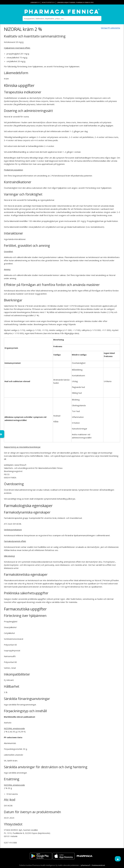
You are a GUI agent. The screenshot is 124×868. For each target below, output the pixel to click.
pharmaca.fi (86, 865)
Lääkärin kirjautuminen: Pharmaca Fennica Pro (75, 2)
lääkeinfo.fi (35, 2)
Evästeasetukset (98, 865)
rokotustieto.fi (48, 2)
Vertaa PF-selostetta (110, 28)
